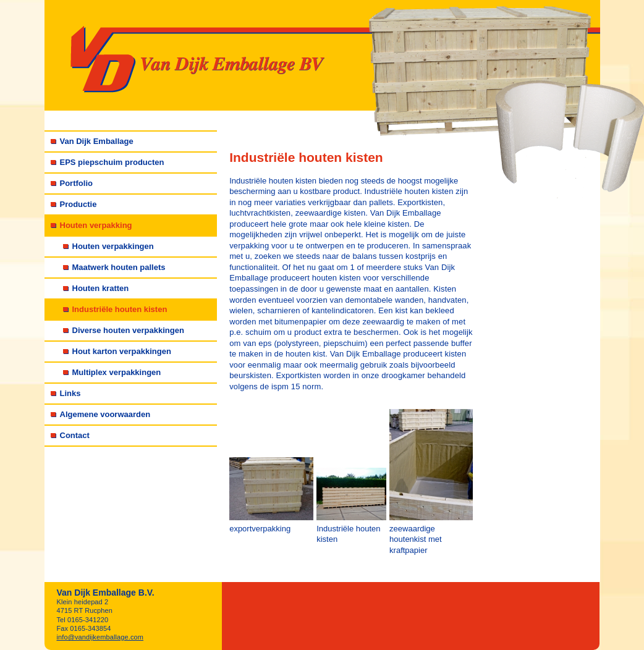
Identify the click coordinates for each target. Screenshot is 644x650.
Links (70, 393)
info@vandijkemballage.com (100, 637)
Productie (78, 204)
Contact (75, 435)
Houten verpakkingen (113, 246)
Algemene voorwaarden (105, 414)
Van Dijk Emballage (97, 141)
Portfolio (76, 183)
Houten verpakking (96, 225)
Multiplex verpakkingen (117, 372)
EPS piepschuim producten (112, 162)
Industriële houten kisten (120, 309)
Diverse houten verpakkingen (128, 330)
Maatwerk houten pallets (119, 267)
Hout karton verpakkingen (122, 351)
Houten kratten (101, 288)
